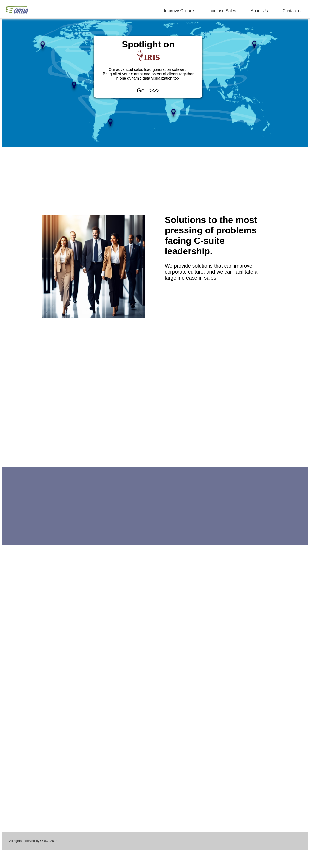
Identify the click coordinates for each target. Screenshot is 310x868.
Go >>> (148, 90)
